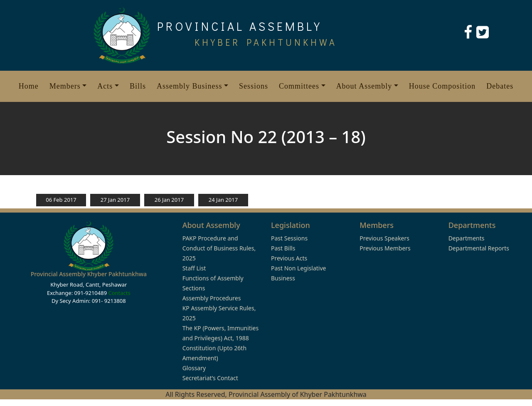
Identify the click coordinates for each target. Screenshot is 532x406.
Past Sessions (289, 238)
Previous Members (385, 248)
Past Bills (283, 248)
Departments (467, 238)
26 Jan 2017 (169, 200)
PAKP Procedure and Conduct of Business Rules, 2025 (219, 248)
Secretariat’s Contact (210, 378)
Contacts (119, 293)
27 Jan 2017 (115, 200)
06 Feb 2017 (61, 200)
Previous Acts (289, 258)
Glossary (194, 368)
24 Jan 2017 (223, 200)
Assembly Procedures (212, 298)
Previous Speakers (384, 238)
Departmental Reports (479, 248)
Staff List (194, 268)
